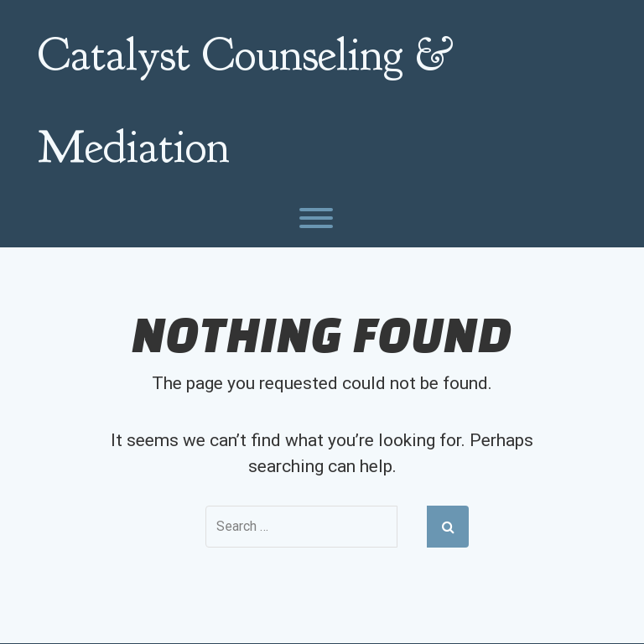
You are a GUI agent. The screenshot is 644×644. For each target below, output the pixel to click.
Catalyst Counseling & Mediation (246, 101)
